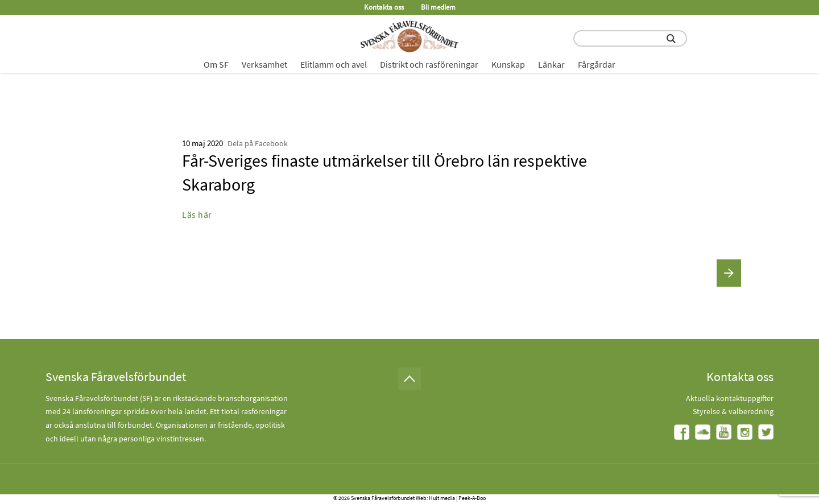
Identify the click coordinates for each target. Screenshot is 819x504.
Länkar (551, 64)
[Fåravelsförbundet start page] (409, 36)
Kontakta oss (384, 7)
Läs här (197, 214)
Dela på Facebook (258, 143)
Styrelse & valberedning (733, 411)
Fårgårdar (597, 64)
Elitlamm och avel (334, 64)
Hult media (442, 498)
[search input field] (630, 38)
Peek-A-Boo (472, 498)
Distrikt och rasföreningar (429, 64)
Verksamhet (264, 64)
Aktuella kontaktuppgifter (730, 398)
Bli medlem (438, 7)
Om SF (216, 64)
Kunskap (508, 64)
